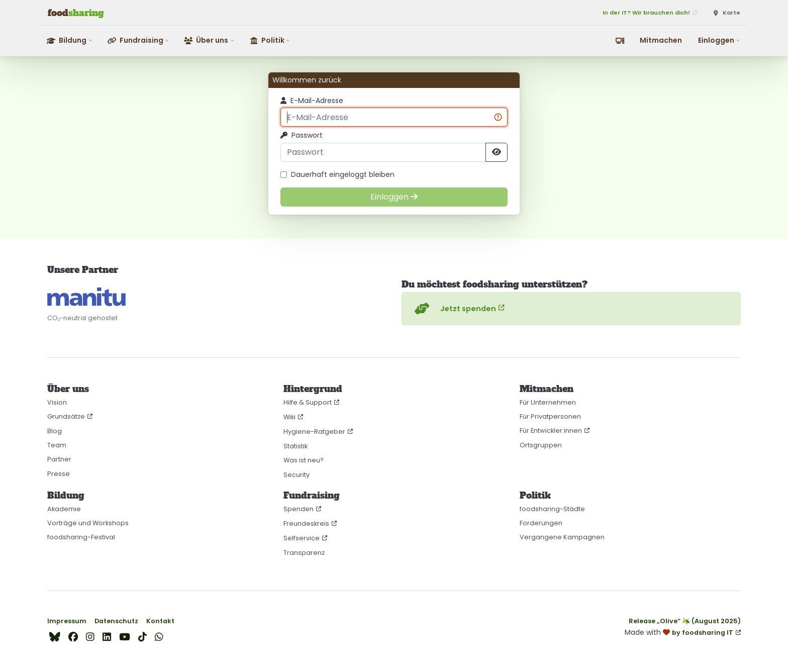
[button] (70, 40)
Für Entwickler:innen (551, 430)
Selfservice (302, 538)
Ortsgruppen (541, 445)
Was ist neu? (304, 460)
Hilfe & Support (308, 402)
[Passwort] (383, 152)
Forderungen (541, 523)
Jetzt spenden (454, 309)
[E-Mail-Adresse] (394, 117)
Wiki (289, 417)
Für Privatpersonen (550, 416)
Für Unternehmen (548, 402)
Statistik (295, 446)
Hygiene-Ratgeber (314, 431)
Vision (57, 402)
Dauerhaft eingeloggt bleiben (337, 175)
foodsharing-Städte (552, 509)
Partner (59, 459)
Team (57, 445)
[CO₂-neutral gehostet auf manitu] (86, 297)
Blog (55, 431)
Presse (59, 474)
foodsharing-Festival (81, 537)
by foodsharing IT (703, 633)
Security (297, 475)
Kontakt (160, 621)
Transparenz (304, 553)
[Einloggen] (394, 197)
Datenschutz (116, 621)
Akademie (64, 509)
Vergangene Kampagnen (562, 537)
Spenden (299, 509)
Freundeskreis (306, 523)
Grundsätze (66, 416)
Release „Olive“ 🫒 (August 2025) (685, 621)
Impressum (67, 621)
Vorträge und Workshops (88, 523)
